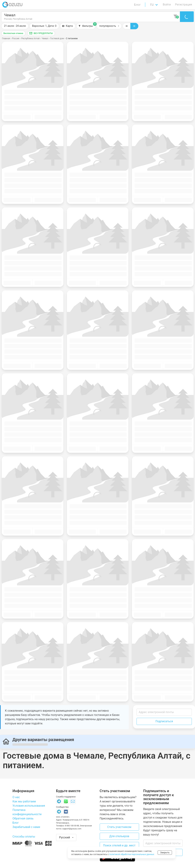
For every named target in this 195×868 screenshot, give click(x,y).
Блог (137, 5)
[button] (44, 26)
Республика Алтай (30, 38)
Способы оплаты (24, 837)
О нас (16, 797)
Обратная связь (23, 818)
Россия (16, 38)
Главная (6, 38)
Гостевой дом (57, 38)
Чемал (45, 38)
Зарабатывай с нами (26, 827)
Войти (167, 5)
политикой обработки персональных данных (132, 854)
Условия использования (29, 806)
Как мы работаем (24, 801)
